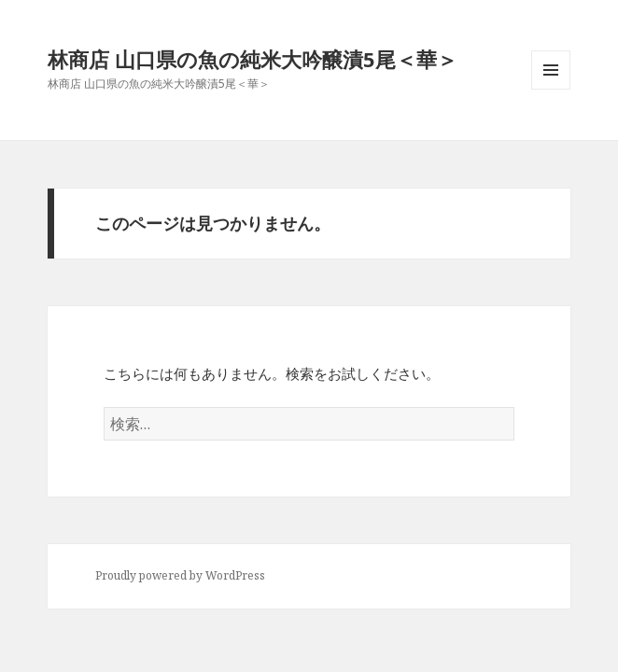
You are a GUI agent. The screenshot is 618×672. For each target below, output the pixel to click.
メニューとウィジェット (551, 89)
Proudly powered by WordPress (180, 575)
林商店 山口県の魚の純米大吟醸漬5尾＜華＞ (253, 59)
